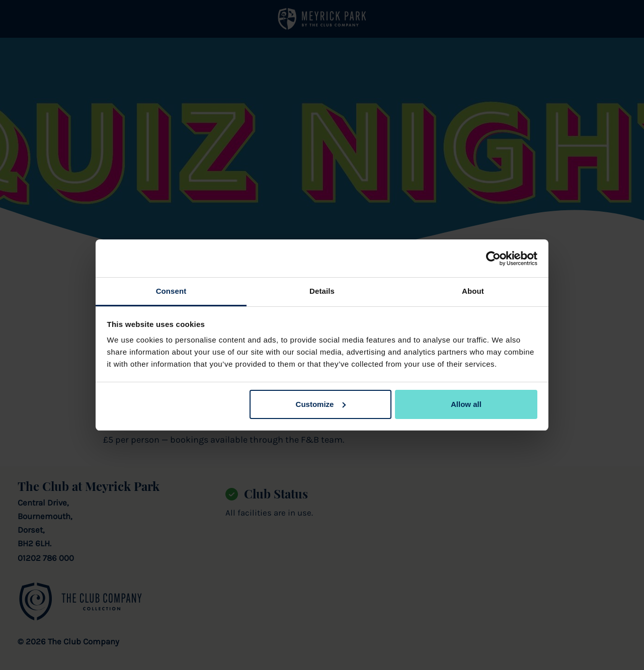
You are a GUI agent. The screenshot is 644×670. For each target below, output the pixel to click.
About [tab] (473, 291)
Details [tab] (322, 291)
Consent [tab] (171, 291)
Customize (321, 404)
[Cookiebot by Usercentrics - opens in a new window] (493, 259)
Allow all (466, 404)
